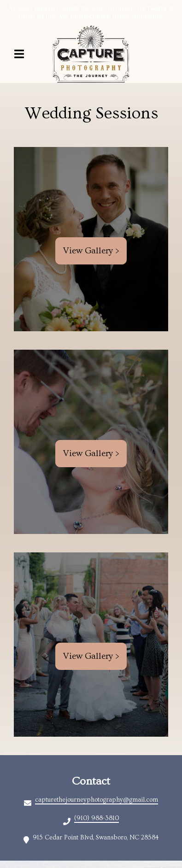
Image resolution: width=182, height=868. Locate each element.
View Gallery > (91, 251)
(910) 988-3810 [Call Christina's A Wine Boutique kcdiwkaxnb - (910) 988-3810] (97, 818)
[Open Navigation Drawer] (19, 54)
